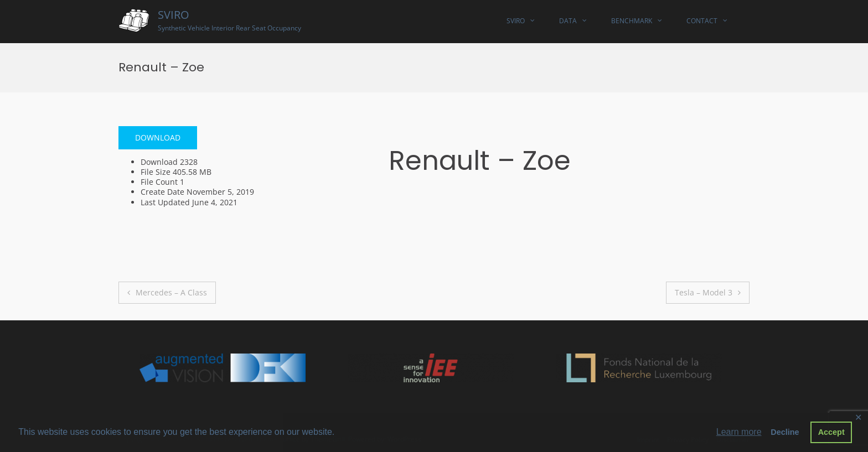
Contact (702, 21)
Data (568, 21)
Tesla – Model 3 (704, 292)
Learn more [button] (739, 432)
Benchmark (632, 21)
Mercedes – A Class (171, 292)
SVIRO (174, 15)
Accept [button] (831, 432)
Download (158, 137)
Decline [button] (785, 432)
